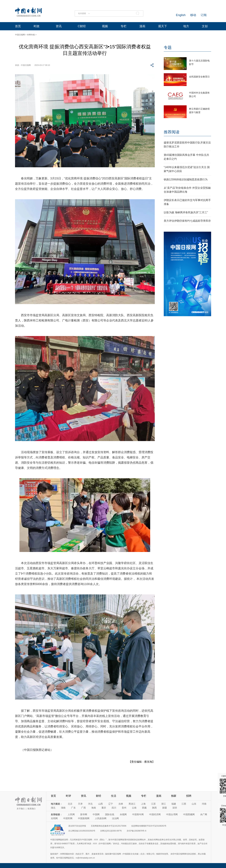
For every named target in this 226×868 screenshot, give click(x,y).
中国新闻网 (84, 818)
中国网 (96, 814)
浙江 (164, 804)
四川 (114, 808)
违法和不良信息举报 (77, 826)
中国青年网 (138, 814)
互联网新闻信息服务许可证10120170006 (109, 826)
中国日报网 (20, 35)
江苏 (153, 804)
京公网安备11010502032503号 (82, 831)
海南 (94, 808)
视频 (105, 26)
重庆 (104, 808)
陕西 (154, 808)
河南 (204, 804)
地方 (186, 26)
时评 (68, 796)
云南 (134, 808)
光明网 (54, 818)
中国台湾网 (172, 814)
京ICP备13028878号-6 (136, 831)
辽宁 (111, 804)
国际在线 (110, 814)
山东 (194, 804)
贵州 (124, 808)
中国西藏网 (189, 814)
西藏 (144, 808)
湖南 (63, 808)
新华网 (84, 814)
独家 (174, 796)
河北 (90, 804)
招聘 (189, 796)
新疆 (165, 808)
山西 (100, 804)
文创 (205, 26)
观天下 (163, 26)
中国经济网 (155, 814)
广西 (84, 808)
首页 (18, 26)
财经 (99, 796)
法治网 (115, 818)
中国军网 (68, 818)
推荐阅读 (172, 132)
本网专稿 (31, 35)
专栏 (124, 26)
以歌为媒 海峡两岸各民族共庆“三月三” (186, 212)
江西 (184, 804)
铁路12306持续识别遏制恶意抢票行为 (186, 179)
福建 (174, 804)
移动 (193, 15)
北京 (70, 804)
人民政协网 (101, 818)
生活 (114, 796)
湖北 (53, 808)
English (181, 15)
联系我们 (32, 809)
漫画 (142, 26)
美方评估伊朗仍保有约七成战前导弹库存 (187, 221)
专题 (168, 47)
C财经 (82, 26)
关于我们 (21, 809)
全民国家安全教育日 (199, 77)
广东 (73, 808)
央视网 (123, 814)
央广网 (204, 814)
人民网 (71, 814)
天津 (80, 804)
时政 (37, 26)
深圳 (175, 808)
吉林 (121, 804)
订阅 (204, 15)
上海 (143, 804)
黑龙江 (132, 804)
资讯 (59, 26)
